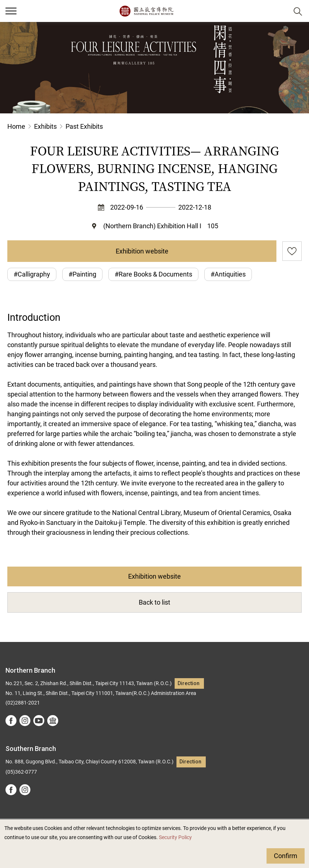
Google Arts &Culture (53, 721)
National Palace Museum (146, 11)
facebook (11, 721)
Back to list (154, 602)
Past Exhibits (84, 126)
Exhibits (45, 126)
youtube (39, 721)
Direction (189, 683)
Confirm (286, 856)
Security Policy (175, 837)
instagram (25, 721)
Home (16, 126)
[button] (280, 11)
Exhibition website (142, 251)
